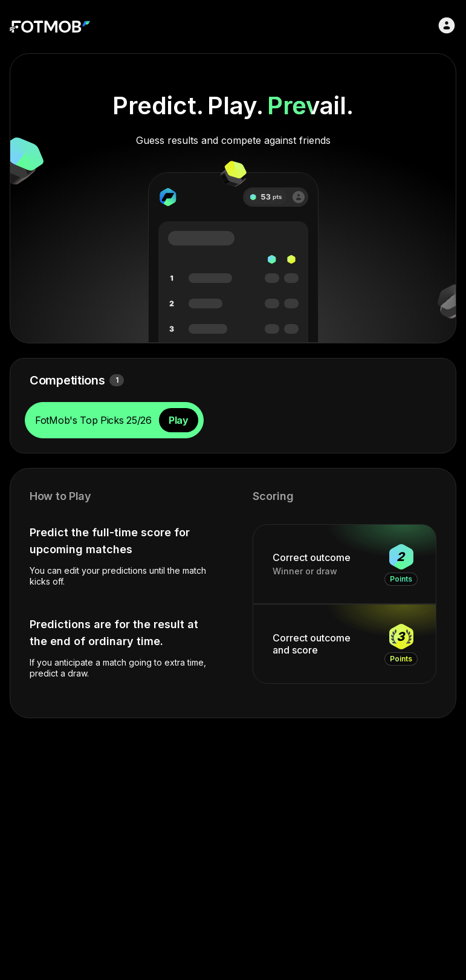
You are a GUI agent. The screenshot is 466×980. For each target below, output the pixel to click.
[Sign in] (447, 25)
